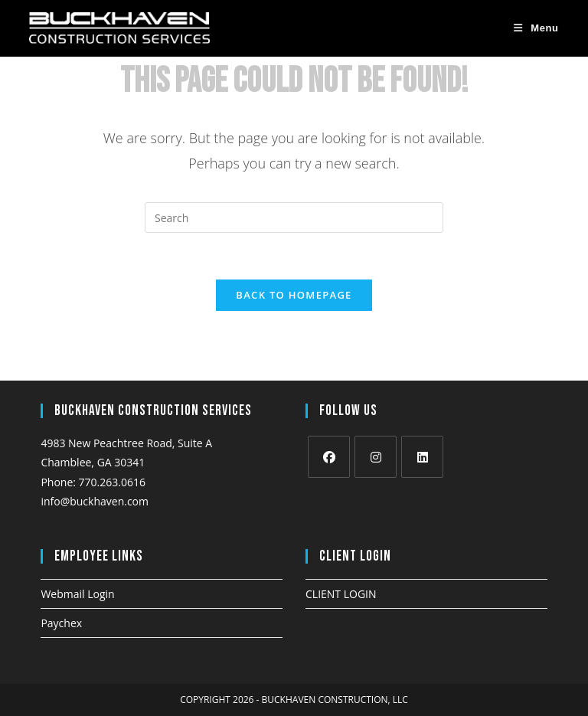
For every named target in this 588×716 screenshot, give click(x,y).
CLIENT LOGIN (341, 594)
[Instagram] (376, 457)
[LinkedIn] (422, 457)
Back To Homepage (294, 295)
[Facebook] (329, 457)
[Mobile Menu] (536, 28)
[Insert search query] (294, 217)
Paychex (61, 623)
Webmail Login (77, 594)
